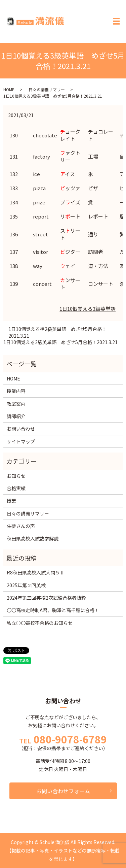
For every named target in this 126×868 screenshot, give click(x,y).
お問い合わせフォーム (63, 791)
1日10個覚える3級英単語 (88, 309)
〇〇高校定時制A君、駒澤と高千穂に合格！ (53, 610)
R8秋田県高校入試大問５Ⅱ (36, 572)
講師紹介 (16, 416)
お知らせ (16, 476)
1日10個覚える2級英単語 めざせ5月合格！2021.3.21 (60, 342)
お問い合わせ (21, 429)
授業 (11, 501)
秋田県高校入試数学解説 (33, 538)
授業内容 (16, 391)
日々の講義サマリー (47, 89)
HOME (9, 89)
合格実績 (16, 488)
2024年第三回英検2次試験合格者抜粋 (46, 598)
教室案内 (16, 404)
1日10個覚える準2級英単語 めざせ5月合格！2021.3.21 (57, 332)
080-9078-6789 (70, 739)
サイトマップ (21, 441)
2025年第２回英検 (26, 585)
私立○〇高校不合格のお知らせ (40, 623)
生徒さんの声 (21, 526)
